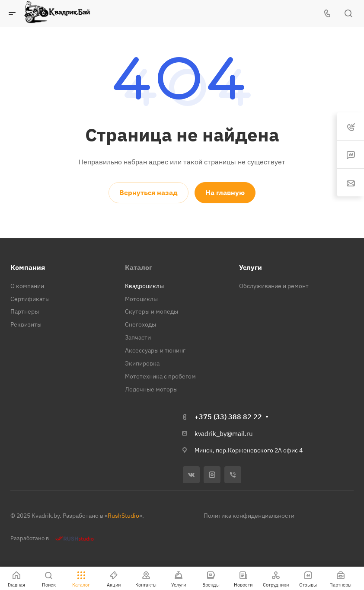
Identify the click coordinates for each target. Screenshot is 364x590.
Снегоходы (140, 324)
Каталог (139, 267)
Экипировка (142, 363)
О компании (27, 286)
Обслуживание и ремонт (274, 286)
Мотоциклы (141, 299)
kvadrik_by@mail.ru (224, 434)
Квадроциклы (144, 286)
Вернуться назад (148, 192)
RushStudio (123, 516)
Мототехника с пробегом (160, 376)
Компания (28, 267)
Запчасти (138, 337)
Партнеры (25, 311)
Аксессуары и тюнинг (155, 350)
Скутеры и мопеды (152, 311)
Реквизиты (26, 324)
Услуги (251, 267)
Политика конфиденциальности (249, 516)
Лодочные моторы (151, 389)
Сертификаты (30, 299)
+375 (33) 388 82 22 (228, 417)
